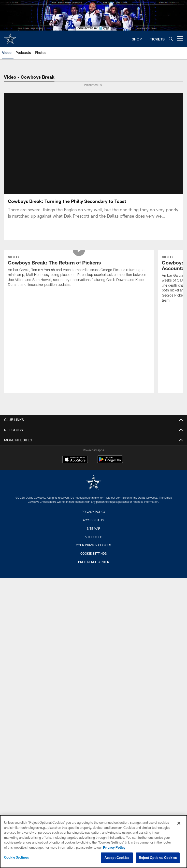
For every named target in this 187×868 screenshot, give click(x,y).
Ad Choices (93, 554)
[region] (93, 842)
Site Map (93, 546)
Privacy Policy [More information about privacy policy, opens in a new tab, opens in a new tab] (114, 847)
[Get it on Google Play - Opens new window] (110, 479)
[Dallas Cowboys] (94, 501)
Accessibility (94, 538)
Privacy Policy (94, 529)
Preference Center (94, 579)
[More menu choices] (180, 39)
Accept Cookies (117, 858)
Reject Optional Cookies (158, 858)
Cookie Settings (94, 571)
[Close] (179, 823)
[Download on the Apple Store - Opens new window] (75, 478)
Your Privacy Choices (93, 563)
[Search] (171, 39)
